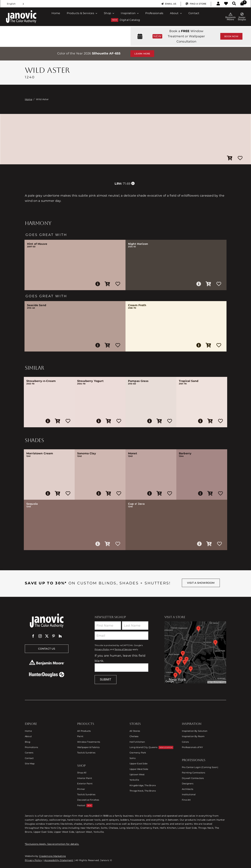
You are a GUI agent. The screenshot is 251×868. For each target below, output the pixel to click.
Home (29, 99)
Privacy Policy (102, 649)
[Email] (121, 636)
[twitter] (47, 636)
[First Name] (108, 626)
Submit (106, 679)
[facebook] (33, 636)
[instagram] (40, 636)
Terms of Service (123, 649)
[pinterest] (54, 636)
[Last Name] (135, 626)
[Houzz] (60, 636)
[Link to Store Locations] (195, 652)
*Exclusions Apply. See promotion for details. (52, 844)
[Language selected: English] (15, 4)
